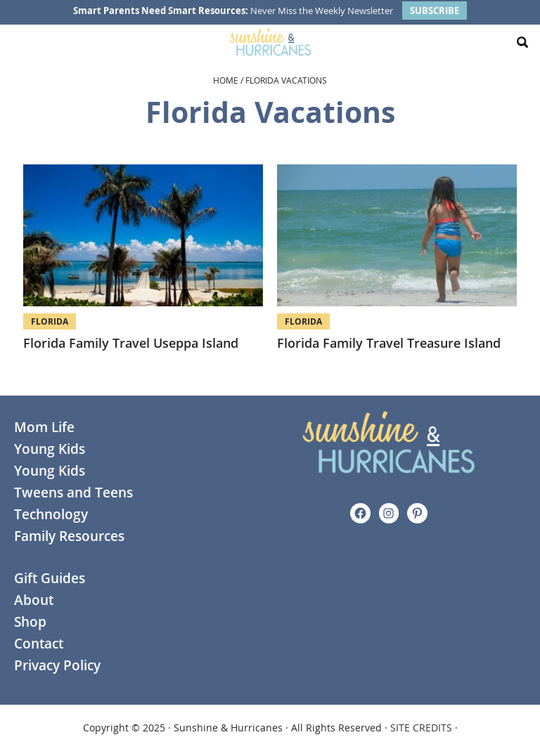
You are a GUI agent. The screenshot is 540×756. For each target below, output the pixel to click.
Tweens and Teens (73, 493)
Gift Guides (50, 578)
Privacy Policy (57, 665)
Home (226, 80)
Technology (51, 514)
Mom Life (44, 427)
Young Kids (50, 449)
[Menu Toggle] (18, 42)
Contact (39, 644)
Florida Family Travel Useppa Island (131, 343)
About (34, 600)
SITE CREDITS (421, 728)
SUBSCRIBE (435, 11)
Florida (50, 321)
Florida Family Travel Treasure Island (389, 343)
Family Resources (69, 536)
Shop (30, 622)
